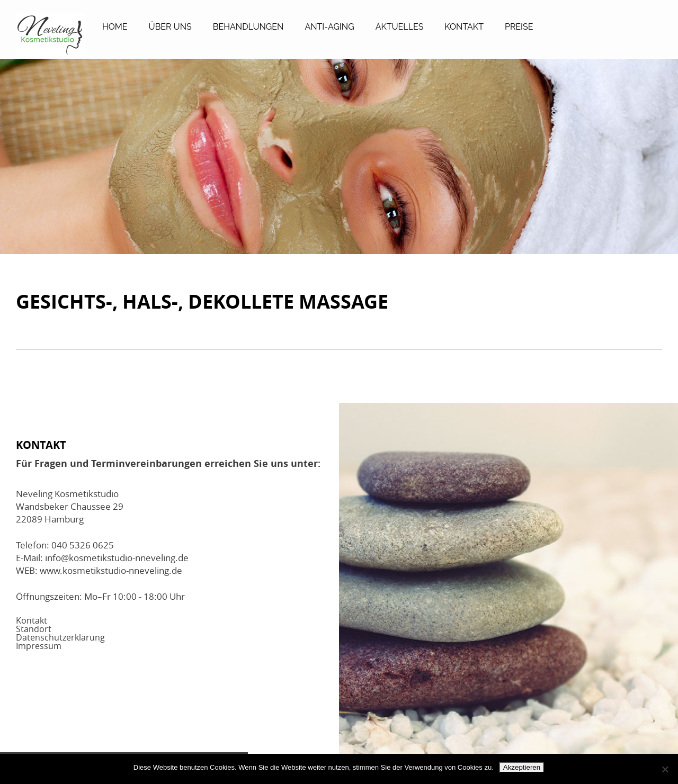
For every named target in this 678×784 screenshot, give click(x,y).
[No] (665, 769)
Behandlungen (248, 27)
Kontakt (464, 27)
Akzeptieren (522, 767)
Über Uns (170, 27)
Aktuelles (400, 27)
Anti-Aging (329, 27)
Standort (34, 629)
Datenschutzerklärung (60, 637)
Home (115, 27)
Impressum (39, 646)
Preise (519, 27)
